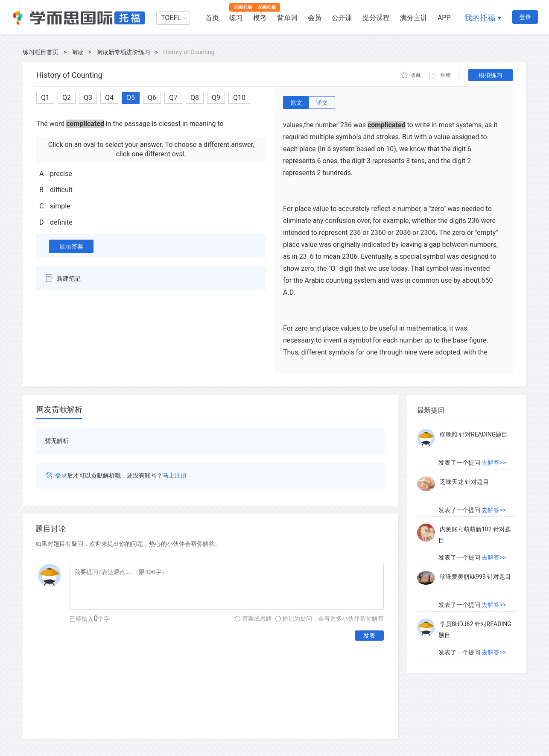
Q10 (239, 98)
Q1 (45, 98)
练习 (236, 18)
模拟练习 (491, 75)
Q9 (216, 98)
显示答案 (71, 246)
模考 (260, 18)
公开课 (342, 18)
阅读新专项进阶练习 (123, 52)
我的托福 (480, 18)
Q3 (88, 98)
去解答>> (494, 463)
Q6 (152, 98)
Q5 (131, 98)
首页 (212, 18)
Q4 (109, 98)
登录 (525, 17)
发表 (369, 636)
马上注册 (175, 475)
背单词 (287, 18)
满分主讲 (414, 18)
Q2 (67, 98)
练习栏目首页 (41, 52)
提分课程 (376, 18)
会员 (315, 18)
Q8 (195, 98)
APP (444, 18)
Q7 (173, 98)
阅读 (77, 52)
